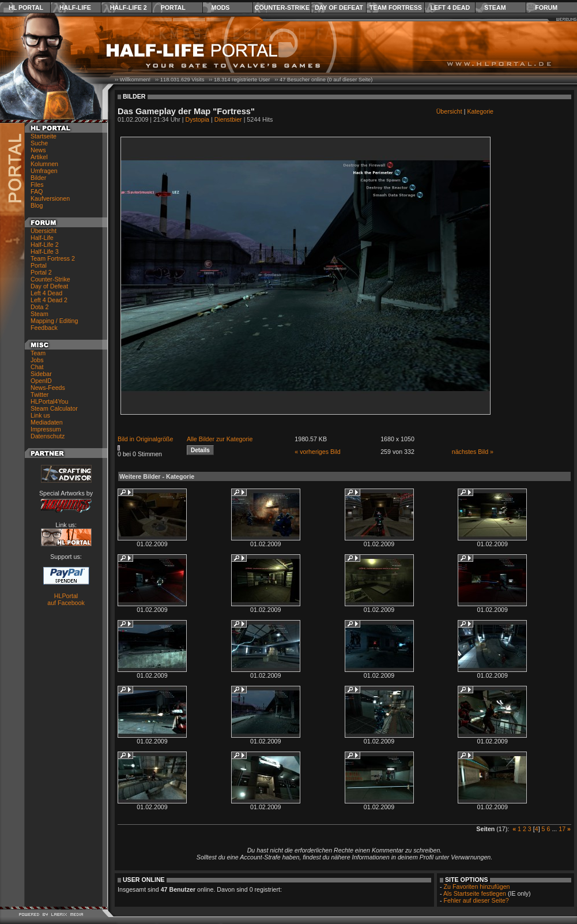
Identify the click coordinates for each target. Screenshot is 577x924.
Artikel (39, 157)
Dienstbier (228, 119)
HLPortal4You (49, 401)
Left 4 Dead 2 (49, 300)
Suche (39, 143)
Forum (546, 7)
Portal (173, 7)
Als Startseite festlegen (475, 893)
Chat (37, 367)
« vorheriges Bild (317, 452)
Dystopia (197, 119)
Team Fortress (396, 7)
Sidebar (41, 374)
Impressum (46, 429)
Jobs (37, 360)
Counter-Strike (282, 7)
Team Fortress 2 (53, 258)
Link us (40, 415)
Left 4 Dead (450, 7)
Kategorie (480, 111)
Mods (221, 7)
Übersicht (44, 231)
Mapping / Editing (54, 321)
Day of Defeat (339, 7)
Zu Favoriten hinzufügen (477, 887)
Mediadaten (47, 422)
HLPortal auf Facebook (66, 599)
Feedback (44, 328)
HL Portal (26, 7)
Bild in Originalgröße (146, 439)
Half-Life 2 (129, 7)
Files (37, 185)
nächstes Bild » (473, 452)
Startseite (44, 136)
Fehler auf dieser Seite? (476, 900)
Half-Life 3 (45, 251)
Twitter (39, 395)
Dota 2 (39, 307)
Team (38, 353)
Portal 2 (41, 272)
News (38, 150)
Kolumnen (44, 164)
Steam (495, 7)
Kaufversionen (50, 198)
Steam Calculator (54, 408)
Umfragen (44, 171)
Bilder (38, 178)
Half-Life (75, 7)
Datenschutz (48, 436)
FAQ (37, 191)
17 (562, 829)
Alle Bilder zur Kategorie (220, 439)
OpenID (41, 381)
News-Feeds (48, 388)
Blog (37, 205)
